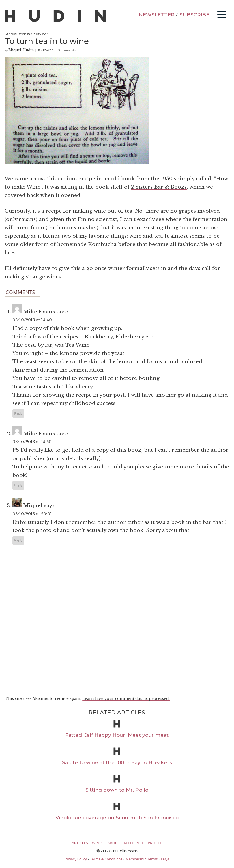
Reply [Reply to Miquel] (18, 540)
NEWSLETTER (157, 15)
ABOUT (114, 843)
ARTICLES (80, 843)
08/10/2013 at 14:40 (32, 320)
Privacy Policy (76, 859)
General (11, 34)
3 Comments (67, 50)
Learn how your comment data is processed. (126, 699)
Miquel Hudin (21, 50)
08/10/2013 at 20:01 (32, 514)
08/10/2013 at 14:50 (32, 442)
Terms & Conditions (106, 859)
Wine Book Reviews (34, 34)
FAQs (165, 859)
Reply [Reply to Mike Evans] (18, 413)
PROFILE (155, 843)
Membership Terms (142, 859)
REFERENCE (134, 843)
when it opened (60, 195)
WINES (98, 843)
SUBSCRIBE (194, 15)
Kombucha (102, 244)
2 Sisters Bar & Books (159, 187)
